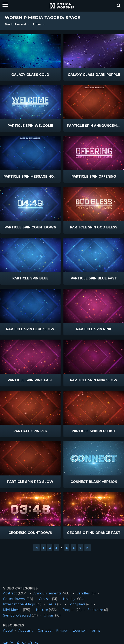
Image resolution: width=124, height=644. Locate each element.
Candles (83, 593)
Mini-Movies (13, 610)
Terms (95, 630)
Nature (42, 610)
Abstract (10, 593)
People (69, 610)
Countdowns (14, 599)
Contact (44, 630)
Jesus (52, 604)
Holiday (69, 599)
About (8, 630)
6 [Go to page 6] (74, 548)
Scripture (95, 610)
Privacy (62, 630)
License (79, 630)
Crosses (45, 599)
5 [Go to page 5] (67, 548)
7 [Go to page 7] (80, 548)
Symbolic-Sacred (17, 615)
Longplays (77, 604)
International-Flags (19, 604)
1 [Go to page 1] (43, 548)
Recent (22, 24)
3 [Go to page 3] (56, 548)
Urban (49, 615)
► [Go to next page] (88, 548)
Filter (39, 24)
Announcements (47, 593)
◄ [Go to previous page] (37, 548)
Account (26, 630)
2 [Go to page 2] (50, 548)
